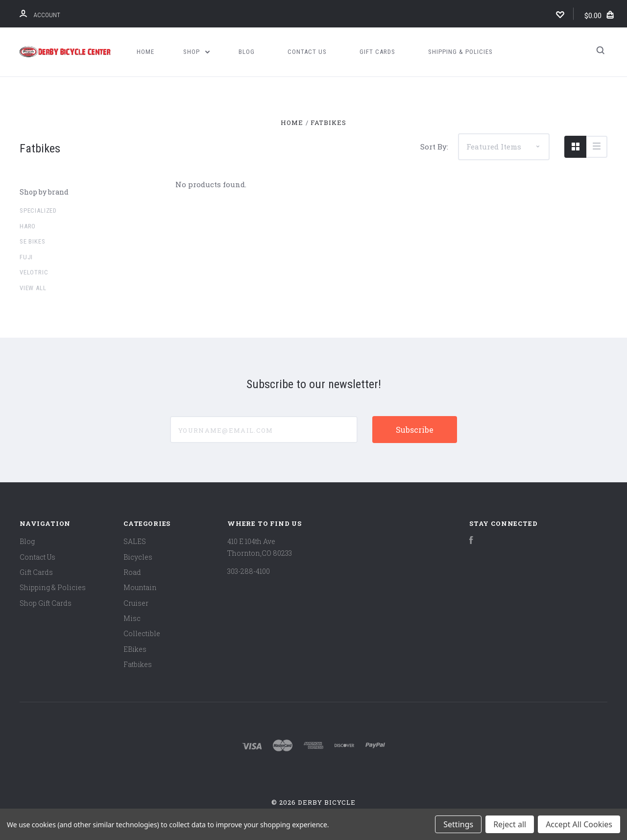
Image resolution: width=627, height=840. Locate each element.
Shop (196, 52)
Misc (132, 618)
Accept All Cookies (579, 824)
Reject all (510, 824)
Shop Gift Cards (46, 603)
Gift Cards (377, 52)
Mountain (140, 587)
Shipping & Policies (460, 52)
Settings (458, 824)
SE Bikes (33, 241)
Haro (28, 226)
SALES (135, 541)
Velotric (34, 272)
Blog (247, 52)
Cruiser (136, 603)
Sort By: (434, 147)
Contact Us (307, 52)
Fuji (26, 257)
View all (33, 288)
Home (145, 52)
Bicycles (138, 557)
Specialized (38, 210)
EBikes (135, 649)
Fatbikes (138, 664)
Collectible (142, 633)
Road (132, 572)
